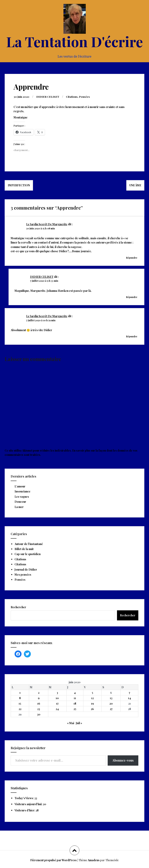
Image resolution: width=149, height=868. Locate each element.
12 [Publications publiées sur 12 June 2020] (92, 698)
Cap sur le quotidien (28, 554)
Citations (72, 96)
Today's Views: (24, 798)
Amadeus (94, 860)
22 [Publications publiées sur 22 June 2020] (20, 709)
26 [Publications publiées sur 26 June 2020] (92, 709)
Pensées (85, 96)
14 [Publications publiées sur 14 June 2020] (130, 698)
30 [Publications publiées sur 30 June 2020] (39, 714)
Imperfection (19, 185)
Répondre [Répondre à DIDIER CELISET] (132, 297)
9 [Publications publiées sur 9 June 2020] (39, 698)
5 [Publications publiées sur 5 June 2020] (92, 692)
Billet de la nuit (24, 549)
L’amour (20, 486)
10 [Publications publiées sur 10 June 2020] (57, 698)
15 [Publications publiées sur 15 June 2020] (20, 703)
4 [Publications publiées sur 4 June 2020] (75, 692)
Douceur (20, 501)
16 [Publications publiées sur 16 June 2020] (39, 703)
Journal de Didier (26, 569)
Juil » (79, 723)
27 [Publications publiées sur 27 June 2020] (111, 709)
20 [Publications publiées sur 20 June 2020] (111, 703)
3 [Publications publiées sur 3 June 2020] (57, 692)
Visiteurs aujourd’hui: (29, 804)
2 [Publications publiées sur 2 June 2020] (39, 692)
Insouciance (23, 491)
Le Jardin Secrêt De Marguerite (47, 224)
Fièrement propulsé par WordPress (53, 860)
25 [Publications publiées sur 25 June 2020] (75, 709)
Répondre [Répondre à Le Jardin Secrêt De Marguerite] (132, 257)
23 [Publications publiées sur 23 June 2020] (39, 709)
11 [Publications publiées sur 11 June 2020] (75, 698)
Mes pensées (23, 574)
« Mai (71, 723)
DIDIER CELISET (48, 96)
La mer (19, 507)
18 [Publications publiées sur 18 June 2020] (75, 703)
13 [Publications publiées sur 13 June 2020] (111, 698)
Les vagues (22, 496)
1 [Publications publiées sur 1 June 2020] (20, 692)
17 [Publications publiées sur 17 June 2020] (57, 703)
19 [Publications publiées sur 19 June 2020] (92, 703)
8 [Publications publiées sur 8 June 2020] (20, 698)
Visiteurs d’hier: (25, 810)
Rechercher (18, 607)
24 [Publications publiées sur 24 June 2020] (57, 709)
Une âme (135, 185)
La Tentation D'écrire (74, 41)
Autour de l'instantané (29, 544)
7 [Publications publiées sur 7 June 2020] (130, 692)
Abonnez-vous (123, 760)
